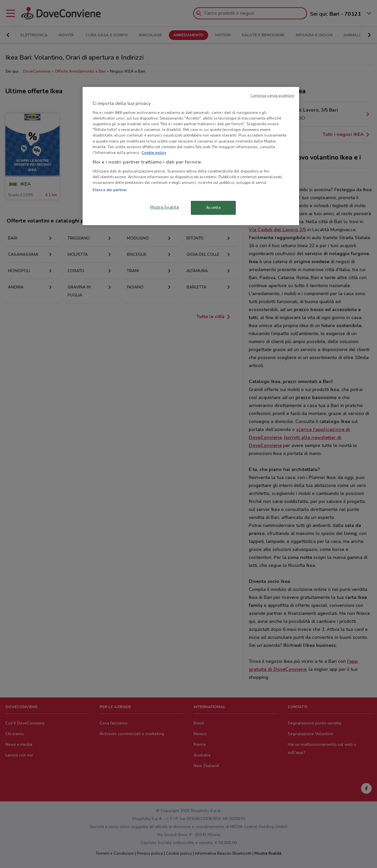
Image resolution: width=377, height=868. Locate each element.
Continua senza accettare (272, 95)
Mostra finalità (165, 207)
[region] (191, 156)
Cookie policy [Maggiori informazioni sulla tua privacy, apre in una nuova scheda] (154, 153)
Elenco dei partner (110, 190)
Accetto (213, 208)
